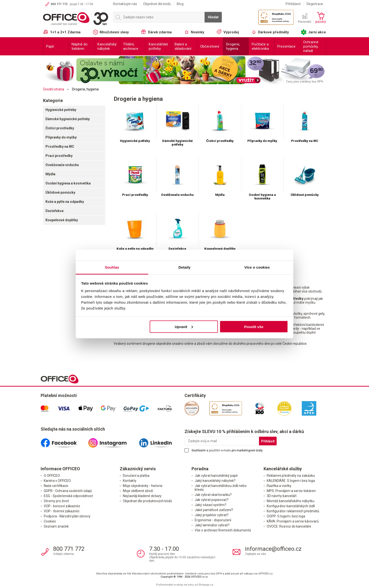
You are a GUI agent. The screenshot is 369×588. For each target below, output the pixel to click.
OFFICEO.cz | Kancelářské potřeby (76, 19)
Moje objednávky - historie (143, 486)
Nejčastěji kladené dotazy (142, 496)
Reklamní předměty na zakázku (291, 476)
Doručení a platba (136, 476)
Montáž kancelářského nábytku (291, 501)
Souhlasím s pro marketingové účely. (227, 451)
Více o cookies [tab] (257, 267)
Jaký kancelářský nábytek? (215, 481)
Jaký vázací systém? (210, 505)
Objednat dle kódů (157, 4)
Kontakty (130, 481)
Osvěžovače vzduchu (62, 165)
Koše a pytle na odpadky (65, 202)
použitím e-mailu (220, 451)
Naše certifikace (56, 486)
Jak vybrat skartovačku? (213, 495)
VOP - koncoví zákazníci (62, 506)
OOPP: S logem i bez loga (286, 516)
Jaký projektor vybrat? (212, 515)
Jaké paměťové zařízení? (214, 510)
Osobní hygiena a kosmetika (68, 183)
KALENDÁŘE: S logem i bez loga (291, 481)
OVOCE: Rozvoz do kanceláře (289, 527)
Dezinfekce (55, 211)
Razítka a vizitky (279, 486)
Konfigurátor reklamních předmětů (293, 511)
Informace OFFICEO (60, 469)
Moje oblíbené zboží (138, 491)
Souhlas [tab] (112, 267)
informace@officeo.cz (273, 549)
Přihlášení (293, 4)
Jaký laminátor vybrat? (212, 525)
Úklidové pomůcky (60, 192)
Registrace (315, 4)
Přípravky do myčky (61, 137)
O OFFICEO (52, 476)
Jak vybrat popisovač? (212, 500)
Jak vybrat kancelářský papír (216, 476)
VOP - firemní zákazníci (62, 511)
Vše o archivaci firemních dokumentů (223, 530)
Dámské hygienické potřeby (68, 119)
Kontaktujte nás (125, 4)
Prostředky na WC (60, 147)
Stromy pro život (56, 501)
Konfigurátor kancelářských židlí (291, 506)
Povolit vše (254, 327)
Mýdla (50, 174)
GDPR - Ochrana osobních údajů (68, 491)
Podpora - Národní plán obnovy (67, 516)
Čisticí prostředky (60, 128)
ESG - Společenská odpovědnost (68, 496)
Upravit (184, 327)
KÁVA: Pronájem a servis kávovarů (293, 522)
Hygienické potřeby (61, 110)
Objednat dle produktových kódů (147, 501)
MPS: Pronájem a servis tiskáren (291, 491)
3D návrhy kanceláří (282, 496)
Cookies (50, 522)
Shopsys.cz (206, 585)
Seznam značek (56, 527)
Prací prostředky (59, 156)
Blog (180, 4)
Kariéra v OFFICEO (57, 481)
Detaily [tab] (184, 267)
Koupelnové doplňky (62, 220)
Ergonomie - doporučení (213, 520)
